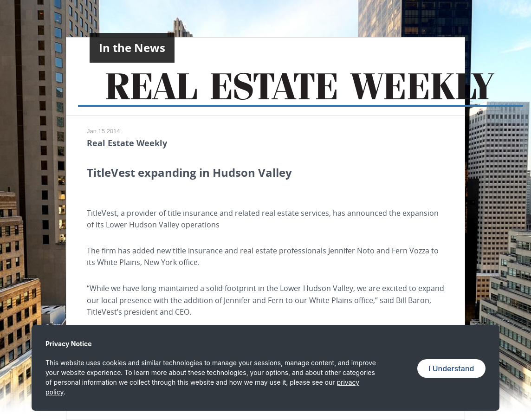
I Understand (451, 368)
